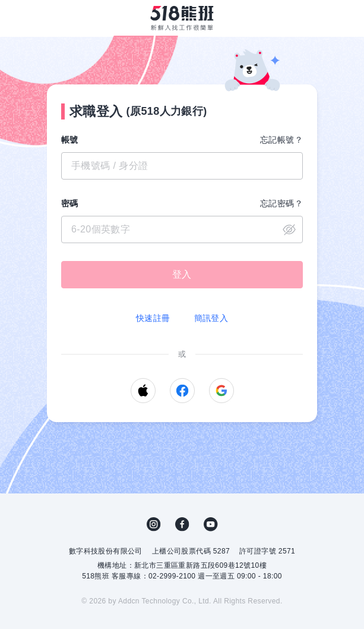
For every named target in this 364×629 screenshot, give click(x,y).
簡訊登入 (211, 318)
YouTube (211, 524)
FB (182, 524)
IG (154, 524)
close (289, 229)
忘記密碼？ (281, 203)
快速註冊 (153, 318)
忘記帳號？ (281, 140)
